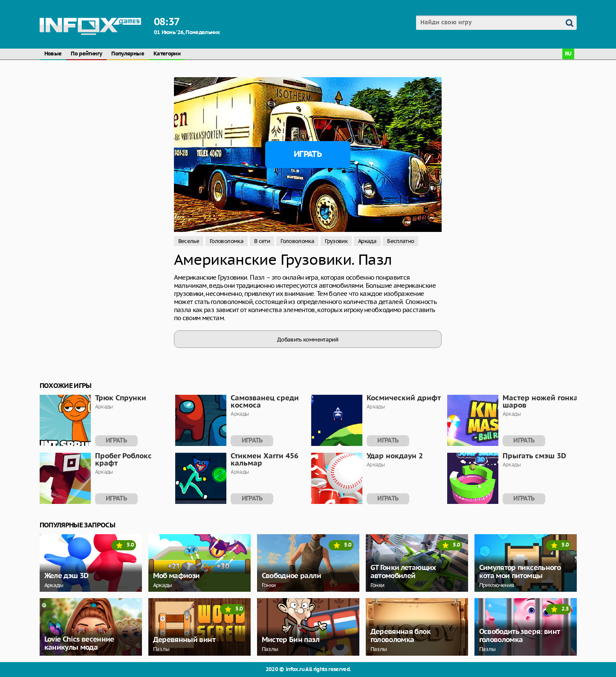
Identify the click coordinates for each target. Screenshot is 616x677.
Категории (167, 54)
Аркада (367, 241)
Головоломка (227, 241)
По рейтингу (86, 54)
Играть (308, 154)
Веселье (189, 241)
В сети (262, 241)
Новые (53, 54)
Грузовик (336, 241)
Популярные (128, 54)
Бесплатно (401, 241)
